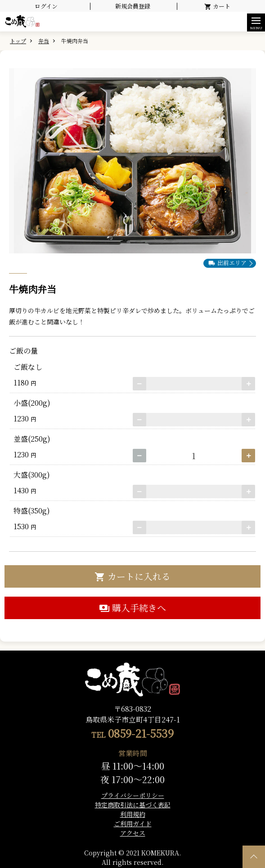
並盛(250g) (30, 439)
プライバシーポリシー (133, 795)
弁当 (44, 41)
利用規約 (133, 814)
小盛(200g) (30, 403)
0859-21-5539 (141, 733)
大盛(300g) (30, 475)
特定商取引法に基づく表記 (133, 805)
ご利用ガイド (133, 824)
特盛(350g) (30, 511)
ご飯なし (26, 367)
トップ (18, 41)
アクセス (133, 833)
